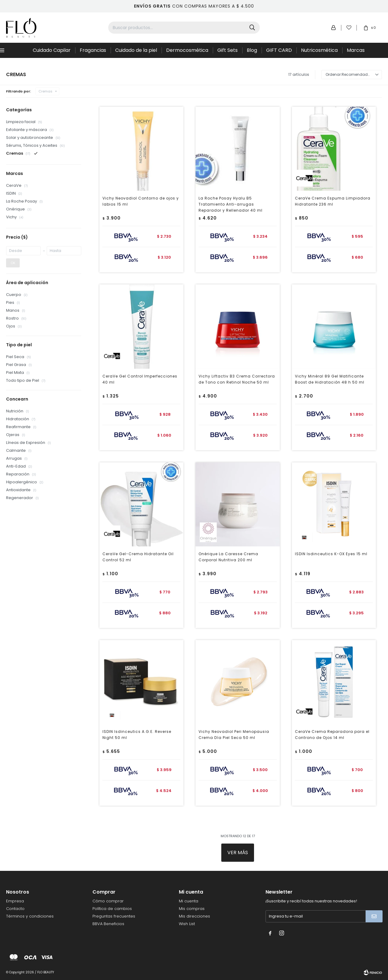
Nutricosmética (319, 50)
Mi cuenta (189, 901)
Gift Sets (227, 50)
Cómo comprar (108, 901)
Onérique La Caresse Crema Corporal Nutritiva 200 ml (228, 557)
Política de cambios (112, 909)
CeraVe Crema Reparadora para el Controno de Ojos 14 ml (332, 735)
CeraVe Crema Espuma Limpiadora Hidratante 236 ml (333, 201)
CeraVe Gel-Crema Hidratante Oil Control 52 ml (138, 557)
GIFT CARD (279, 50)
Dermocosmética (187, 50)
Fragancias (93, 50)
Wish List (187, 924)
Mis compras (192, 909)
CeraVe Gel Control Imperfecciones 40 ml (140, 379)
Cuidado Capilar (52, 50)
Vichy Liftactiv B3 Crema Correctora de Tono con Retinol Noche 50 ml (237, 379)
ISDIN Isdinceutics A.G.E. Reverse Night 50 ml (137, 735)
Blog (252, 50)
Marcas (356, 50)
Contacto (15, 909)
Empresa (15, 901)
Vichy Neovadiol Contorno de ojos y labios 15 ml (141, 201)
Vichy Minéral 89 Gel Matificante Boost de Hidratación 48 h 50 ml (330, 379)
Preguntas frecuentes (114, 916)
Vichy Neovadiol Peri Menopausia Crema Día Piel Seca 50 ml (234, 735)
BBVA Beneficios (108, 924)
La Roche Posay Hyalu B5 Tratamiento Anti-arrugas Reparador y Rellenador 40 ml (231, 204)
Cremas (45, 91)
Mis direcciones (194, 916)
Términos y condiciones (30, 916)
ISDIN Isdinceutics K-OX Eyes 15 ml (331, 554)
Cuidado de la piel (136, 50)
